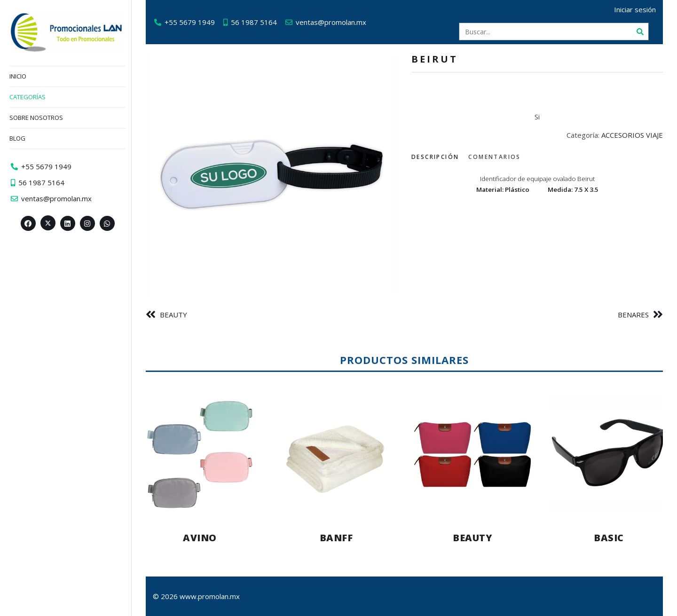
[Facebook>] (28, 223)
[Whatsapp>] (107, 223)
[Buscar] (640, 32)
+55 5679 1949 (190, 22)
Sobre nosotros (36, 118)
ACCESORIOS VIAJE (632, 135)
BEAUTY (173, 315)
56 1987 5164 (254, 22)
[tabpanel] (537, 183)
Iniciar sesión (635, 9)
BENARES (633, 315)
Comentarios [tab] (494, 157)
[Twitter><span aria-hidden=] (48, 223)
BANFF (336, 538)
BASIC (609, 538)
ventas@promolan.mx (331, 22)
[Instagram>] (87, 223)
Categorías (28, 97)
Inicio (18, 76)
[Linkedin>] (68, 223)
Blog (17, 138)
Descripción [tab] (435, 157)
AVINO (200, 538)
